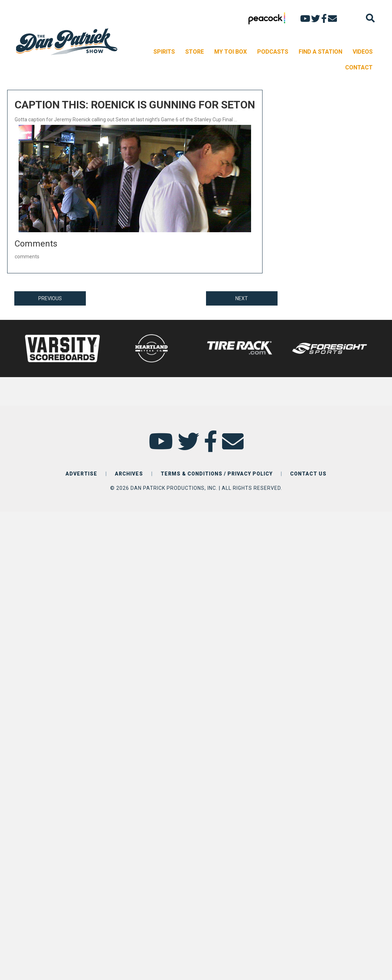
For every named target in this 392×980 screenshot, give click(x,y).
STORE (195, 52)
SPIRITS (164, 52)
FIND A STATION (320, 52)
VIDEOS (363, 52)
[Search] (370, 18)
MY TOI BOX (231, 52)
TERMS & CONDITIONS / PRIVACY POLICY (217, 474)
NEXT (242, 298)
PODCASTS (273, 52)
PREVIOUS (50, 298)
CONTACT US (308, 474)
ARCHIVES (129, 474)
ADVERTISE (81, 474)
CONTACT (359, 67)
